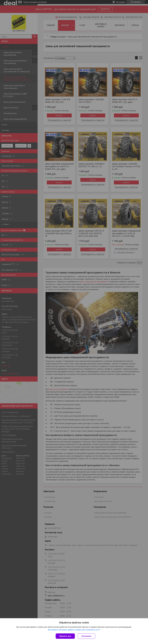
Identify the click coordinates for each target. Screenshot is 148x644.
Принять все (65, 636)
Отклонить (87, 636)
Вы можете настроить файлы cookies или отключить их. (73, 630)
